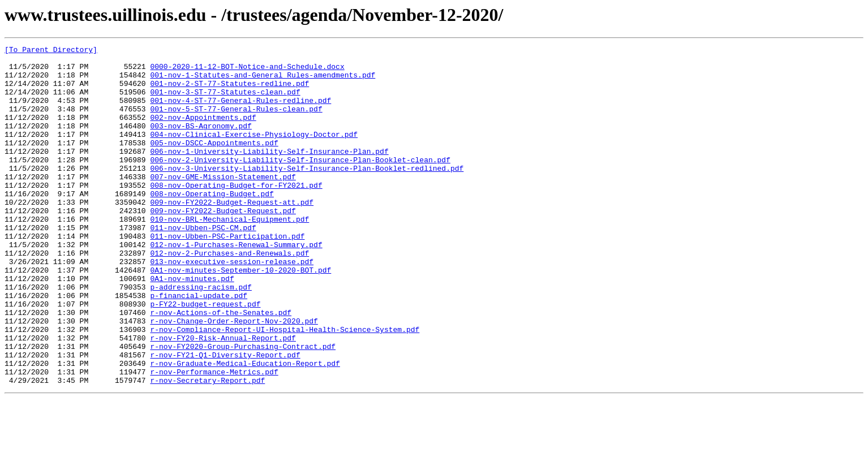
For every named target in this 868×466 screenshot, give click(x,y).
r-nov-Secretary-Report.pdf (207, 448)
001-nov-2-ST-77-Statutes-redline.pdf (229, 92)
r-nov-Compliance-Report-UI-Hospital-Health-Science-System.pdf (285, 387)
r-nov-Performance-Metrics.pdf (214, 438)
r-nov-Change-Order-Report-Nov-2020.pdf (234, 377)
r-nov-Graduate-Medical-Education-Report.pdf (245, 428)
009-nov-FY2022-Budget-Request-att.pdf (232, 234)
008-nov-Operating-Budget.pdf (212, 224)
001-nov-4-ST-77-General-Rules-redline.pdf (240, 112)
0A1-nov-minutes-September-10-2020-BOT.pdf (240, 316)
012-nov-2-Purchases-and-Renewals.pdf (229, 295)
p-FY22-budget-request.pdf (205, 356)
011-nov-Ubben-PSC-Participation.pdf (227, 275)
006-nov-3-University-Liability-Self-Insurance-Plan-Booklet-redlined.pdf (307, 193)
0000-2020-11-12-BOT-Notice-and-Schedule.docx (247, 71)
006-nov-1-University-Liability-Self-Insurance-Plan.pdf (269, 173)
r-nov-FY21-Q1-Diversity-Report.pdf (225, 417)
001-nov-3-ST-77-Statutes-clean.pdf (225, 102)
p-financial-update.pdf (199, 346)
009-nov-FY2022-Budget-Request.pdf (223, 244)
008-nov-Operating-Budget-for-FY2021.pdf (236, 214)
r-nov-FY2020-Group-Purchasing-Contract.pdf (243, 407)
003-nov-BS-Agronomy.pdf (201, 143)
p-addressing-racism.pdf (201, 336)
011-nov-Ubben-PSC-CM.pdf (203, 265)
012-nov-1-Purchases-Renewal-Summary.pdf (236, 285)
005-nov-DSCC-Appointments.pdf (214, 163)
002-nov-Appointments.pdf (203, 132)
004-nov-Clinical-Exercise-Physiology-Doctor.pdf (254, 153)
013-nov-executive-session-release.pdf (232, 305)
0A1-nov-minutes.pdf (192, 326)
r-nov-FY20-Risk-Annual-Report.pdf (223, 397)
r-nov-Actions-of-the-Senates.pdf (221, 366)
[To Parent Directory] (51, 51)
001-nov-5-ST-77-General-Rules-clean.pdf (236, 122)
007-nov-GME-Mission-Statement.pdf (223, 204)
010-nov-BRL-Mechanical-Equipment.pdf (229, 254)
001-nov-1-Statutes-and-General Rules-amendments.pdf (263, 81)
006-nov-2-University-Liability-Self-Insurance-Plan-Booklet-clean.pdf (300, 183)
